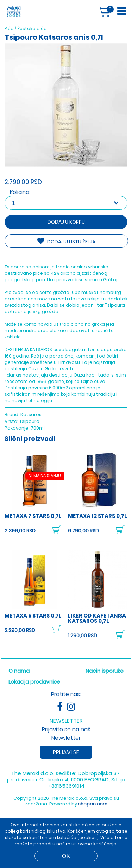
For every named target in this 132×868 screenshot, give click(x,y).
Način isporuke (105, 671)
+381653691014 (66, 786)
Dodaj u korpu (66, 222)
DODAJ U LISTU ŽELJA (66, 241)
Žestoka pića (32, 28)
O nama (19, 671)
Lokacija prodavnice (34, 682)
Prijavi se (66, 752)
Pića (9, 28)
